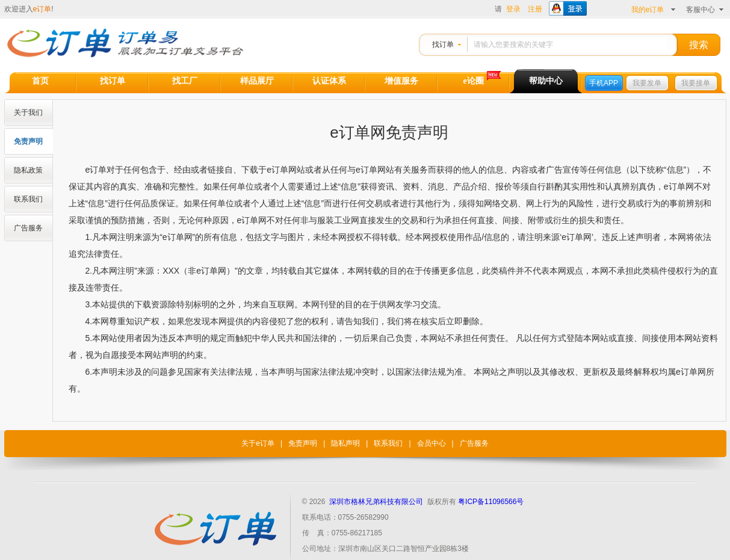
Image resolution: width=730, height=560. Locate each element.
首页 (40, 81)
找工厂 (185, 81)
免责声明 (28, 141)
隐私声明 (345, 443)
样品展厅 (257, 81)
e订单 (42, 9)
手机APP (604, 83)
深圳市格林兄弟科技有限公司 (376, 502)
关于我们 (28, 112)
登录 (513, 9)
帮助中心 (546, 81)
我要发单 (647, 83)
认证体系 (329, 81)
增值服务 (401, 81)
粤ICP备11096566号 (491, 502)
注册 (535, 9)
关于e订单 (258, 443)
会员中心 (432, 443)
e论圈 (473, 81)
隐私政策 (28, 170)
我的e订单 (648, 10)
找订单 (443, 45)
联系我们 (28, 199)
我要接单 (696, 83)
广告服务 (28, 228)
